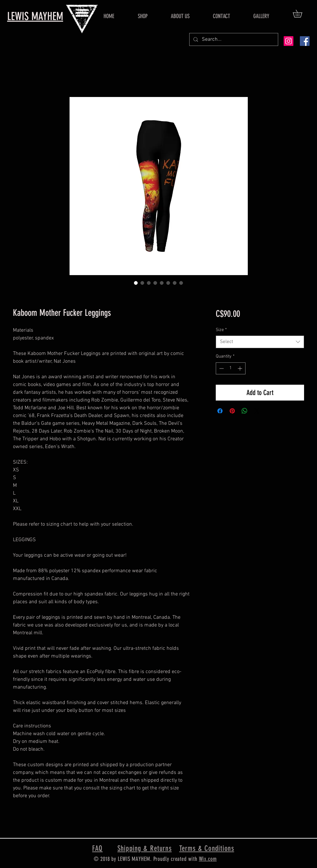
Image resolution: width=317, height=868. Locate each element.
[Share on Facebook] (220, 411)
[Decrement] (221, 368)
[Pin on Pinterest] (232, 411)
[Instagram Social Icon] (289, 41)
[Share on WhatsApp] (245, 411)
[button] (301, 14)
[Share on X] (257, 411)
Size (221, 330)
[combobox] (260, 342)
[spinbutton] (231, 368)
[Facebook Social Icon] (305, 41)
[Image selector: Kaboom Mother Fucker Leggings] (136, 283)
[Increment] (240, 368)
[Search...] (233, 39)
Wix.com (208, 859)
